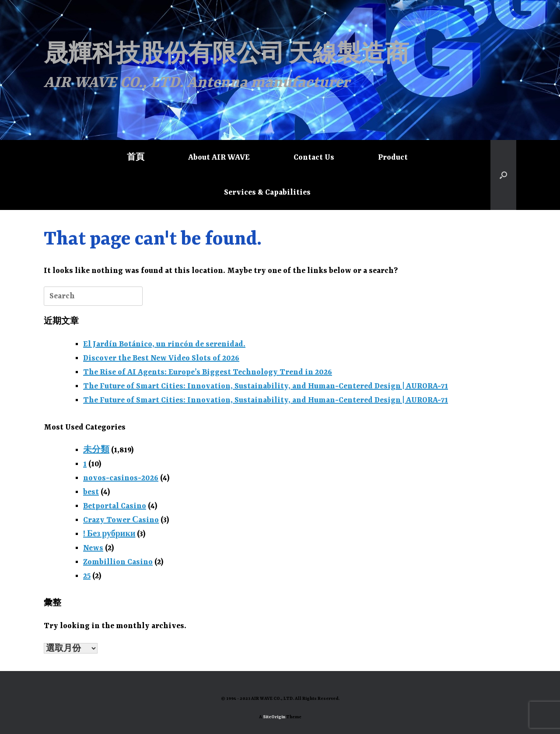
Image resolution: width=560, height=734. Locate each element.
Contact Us (314, 157)
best (91, 492)
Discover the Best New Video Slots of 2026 (161, 358)
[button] (503, 175)
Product (393, 157)
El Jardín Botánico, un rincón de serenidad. (164, 344)
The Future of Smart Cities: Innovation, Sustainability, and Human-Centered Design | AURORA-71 (266, 386)
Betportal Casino (115, 506)
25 (87, 576)
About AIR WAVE (219, 157)
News (93, 548)
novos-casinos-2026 (121, 478)
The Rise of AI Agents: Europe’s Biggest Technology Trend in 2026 (208, 372)
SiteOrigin (274, 717)
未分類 (96, 450)
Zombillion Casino (118, 562)
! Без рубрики (109, 534)
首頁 (136, 157)
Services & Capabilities (267, 192)
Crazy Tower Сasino (121, 520)
